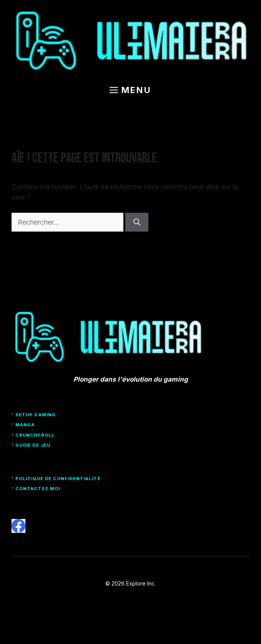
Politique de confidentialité (58, 479)
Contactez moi (38, 489)
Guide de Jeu (33, 445)
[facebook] (18, 526)
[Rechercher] (137, 222)
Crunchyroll (35, 435)
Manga (25, 425)
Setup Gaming (36, 415)
